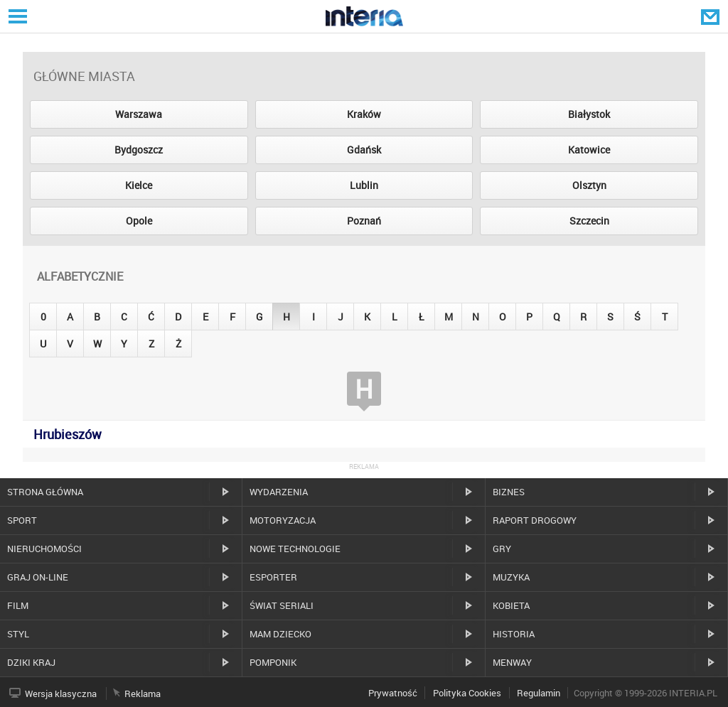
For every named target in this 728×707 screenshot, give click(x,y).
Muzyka (511, 577)
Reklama (143, 693)
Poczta (712, 16)
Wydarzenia (279, 492)
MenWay (512, 662)
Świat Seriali (282, 605)
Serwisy (16, 16)
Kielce (139, 185)
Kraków (364, 114)
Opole (139, 221)
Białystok (589, 114)
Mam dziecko (280, 634)
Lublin (364, 185)
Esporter (273, 577)
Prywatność (393, 693)
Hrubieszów (68, 434)
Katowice (589, 150)
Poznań (364, 221)
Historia (514, 634)
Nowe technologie (295, 549)
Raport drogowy (535, 520)
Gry (502, 549)
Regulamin (539, 693)
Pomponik (273, 662)
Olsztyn (589, 185)
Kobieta (511, 605)
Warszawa (139, 114)
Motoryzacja (283, 520)
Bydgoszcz (139, 150)
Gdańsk (364, 150)
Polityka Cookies (467, 693)
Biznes (509, 492)
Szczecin (589, 221)
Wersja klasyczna (61, 693)
